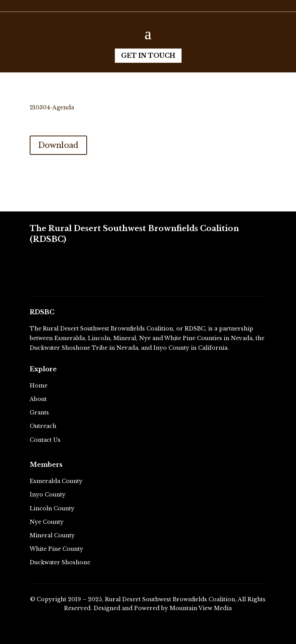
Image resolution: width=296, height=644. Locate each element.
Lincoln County (52, 508)
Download (58, 145)
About (38, 399)
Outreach (43, 426)
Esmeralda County (56, 481)
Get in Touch (148, 55)
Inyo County (48, 495)
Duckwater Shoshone (60, 562)
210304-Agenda (52, 107)
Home (39, 386)
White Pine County (56, 549)
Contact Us (45, 440)
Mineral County (52, 535)
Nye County (47, 522)
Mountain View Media (201, 608)
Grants (39, 413)
